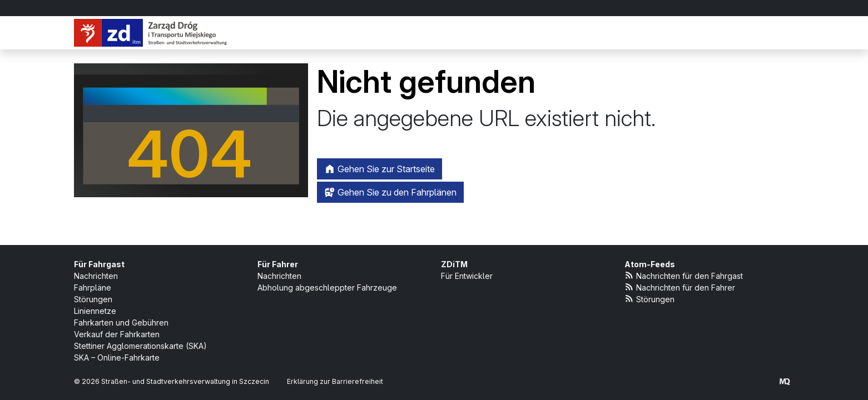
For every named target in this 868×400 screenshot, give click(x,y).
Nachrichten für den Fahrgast (684, 275)
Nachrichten (96, 276)
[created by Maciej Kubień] (785, 381)
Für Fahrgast (99, 264)
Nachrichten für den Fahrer (680, 287)
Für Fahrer (278, 264)
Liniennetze (95, 311)
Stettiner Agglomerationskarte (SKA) (140, 346)
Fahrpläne (93, 287)
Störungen (93, 299)
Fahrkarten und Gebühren (121, 322)
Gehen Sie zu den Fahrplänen (390, 192)
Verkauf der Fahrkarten (117, 334)
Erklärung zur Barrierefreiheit (335, 381)
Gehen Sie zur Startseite (380, 169)
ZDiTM (454, 264)
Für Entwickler (467, 276)
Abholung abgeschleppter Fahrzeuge (327, 287)
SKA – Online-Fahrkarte (117, 357)
